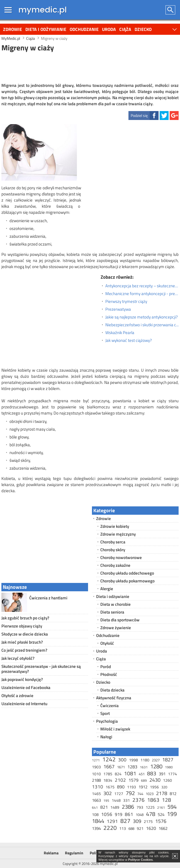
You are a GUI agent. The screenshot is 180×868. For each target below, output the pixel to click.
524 (161, 814)
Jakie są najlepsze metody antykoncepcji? (142, 317)
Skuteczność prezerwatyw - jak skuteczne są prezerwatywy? (41, 669)
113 (123, 828)
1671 (121, 767)
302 (108, 793)
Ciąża (125, 29)
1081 (130, 773)
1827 (168, 760)
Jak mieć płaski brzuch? (22, 642)
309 (137, 821)
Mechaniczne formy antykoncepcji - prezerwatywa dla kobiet (142, 294)
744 (140, 794)
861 (129, 814)
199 (172, 814)
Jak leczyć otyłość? (18, 658)
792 (130, 793)
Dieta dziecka (112, 690)
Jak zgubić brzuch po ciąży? (25, 618)
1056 (107, 814)
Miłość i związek (115, 729)
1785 (108, 774)
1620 (151, 828)
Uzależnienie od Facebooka (26, 687)
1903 (96, 767)
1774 (172, 774)
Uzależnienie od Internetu (24, 704)
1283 (132, 767)
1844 (98, 821)
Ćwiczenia (110, 706)
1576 (161, 821)
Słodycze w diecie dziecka (25, 634)
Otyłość (107, 643)
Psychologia (107, 721)
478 (151, 814)
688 (131, 828)
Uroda (109, 29)
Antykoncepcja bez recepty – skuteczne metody (142, 286)
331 (127, 800)
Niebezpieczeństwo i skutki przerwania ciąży (142, 325)
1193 (132, 787)
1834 (108, 780)
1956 (154, 787)
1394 (96, 828)
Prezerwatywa (118, 309)
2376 (138, 800)
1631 (144, 767)
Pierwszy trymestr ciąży (126, 301)
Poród (106, 667)
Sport (105, 713)
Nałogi (106, 737)
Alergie (107, 589)
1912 (143, 787)
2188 (96, 780)
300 (122, 760)
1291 (112, 821)
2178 (162, 793)
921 (140, 828)
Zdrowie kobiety (115, 526)
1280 (156, 766)
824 (118, 774)
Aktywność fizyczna (114, 698)
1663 (96, 800)
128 (166, 800)
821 (104, 807)
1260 (167, 780)
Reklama (51, 853)
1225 (150, 807)
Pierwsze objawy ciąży (22, 626)
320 (164, 787)
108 (95, 814)
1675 (110, 787)
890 (121, 787)
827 (125, 821)
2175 (148, 821)
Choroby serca (113, 542)
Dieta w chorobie (115, 604)
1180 (145, 760)
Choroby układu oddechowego (127, 573)
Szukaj (171, 10)
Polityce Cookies (140, 860)
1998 (133, 760)
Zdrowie (13, 29)
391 (162, 774)
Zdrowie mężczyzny (118, 534)
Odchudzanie (84, 29)
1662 (163, 828)
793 (140, 807)
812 (173, 794)
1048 (140, 815)
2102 (120, 780)
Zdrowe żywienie (116, 628)
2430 (155, 780)
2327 (156, 760)
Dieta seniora (112, 612)
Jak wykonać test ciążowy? (129, 340)
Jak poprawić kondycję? (22, 679)
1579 (133, 780)
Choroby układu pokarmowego (127, 581)
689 (144, 780)
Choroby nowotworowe (121, 557)
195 (106, 800)
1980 (169, 767)
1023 (150, 794)
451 (142, 774)
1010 (96, 774)
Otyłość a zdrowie (17, 696)
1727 (119, 794)
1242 (109, 759)
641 (95, 807)
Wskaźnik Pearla (120, 333)
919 (119, 814)
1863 (153, 800)
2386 (128, 807)
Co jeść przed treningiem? (24, 650)
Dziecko (143, 29)
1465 (96, 794)
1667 (109, 767)
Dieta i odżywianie (46, 29)
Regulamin (74, 853)
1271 (96, 760)
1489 (115, 807)
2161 (161, 807)
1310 (98, 787)
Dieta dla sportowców (120, 620)
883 (152, 773)
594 (172, 807)
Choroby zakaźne (115, 565)
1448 (116, 800)
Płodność (109, 674)
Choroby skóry (113, 550)
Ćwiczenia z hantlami (48, 598)
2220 (110, 828)
